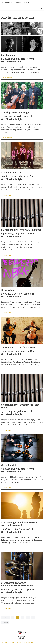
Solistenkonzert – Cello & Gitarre (18, 347)
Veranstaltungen (7, 9)
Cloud (28, 642)
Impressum (12, 642)
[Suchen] (41, 9)
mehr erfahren (7, 78)
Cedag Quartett (9, 465)
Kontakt (4, 642)
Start (33, 642)
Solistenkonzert (9, 55)
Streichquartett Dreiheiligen (16, 113)
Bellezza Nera (8, 290)
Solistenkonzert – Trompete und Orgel (21, 230)
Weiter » (5, 623)
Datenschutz (21, 642)
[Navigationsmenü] (41, 4)
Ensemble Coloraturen (13, 173)
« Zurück (5, 617)
